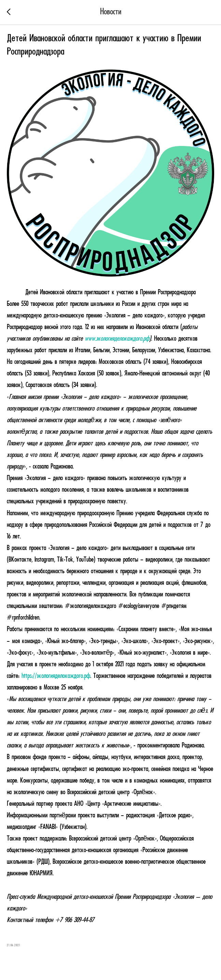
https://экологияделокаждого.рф (56, 676)
